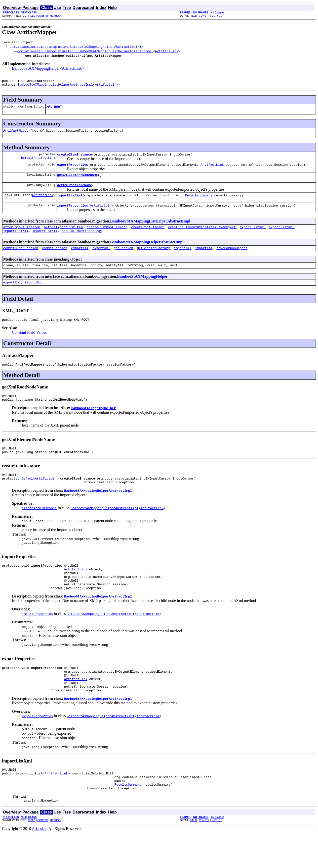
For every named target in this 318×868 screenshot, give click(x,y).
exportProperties (73, 170)
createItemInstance (75, 159)
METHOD (55, 16)
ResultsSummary (199, 203)
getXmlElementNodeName (78, 181)
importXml (183, 258)
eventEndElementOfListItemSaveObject (202, 236)
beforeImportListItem (63, 236)
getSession (123, 258)
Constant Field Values (29, 345)
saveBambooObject (232, 258)
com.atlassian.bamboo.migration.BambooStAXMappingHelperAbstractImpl (74, 47)
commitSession (55, 258)
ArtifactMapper (17, 134)
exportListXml (252, 236)
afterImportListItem (22, 236)
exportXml (80, 258)
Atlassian (39, 864)
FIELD (32, 16)
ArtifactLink (167, 52)
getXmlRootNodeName (75, 192)
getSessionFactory (153, 258)
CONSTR (42, 16)
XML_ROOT (54, 109)
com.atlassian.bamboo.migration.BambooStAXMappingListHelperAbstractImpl (85, 52)
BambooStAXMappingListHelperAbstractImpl (55, 87)
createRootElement (148, 236)
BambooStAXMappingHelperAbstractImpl (147, 252)
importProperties (73, 214)
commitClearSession (21, 258)
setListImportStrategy (82, 240)
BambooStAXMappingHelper (36, 69)
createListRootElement (107, 236)
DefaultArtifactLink (38, 163)
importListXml (70, 203)
